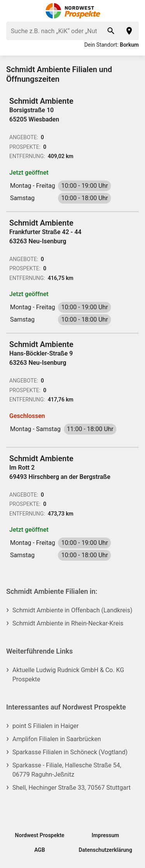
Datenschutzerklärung (105, 850)
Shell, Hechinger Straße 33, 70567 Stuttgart (72, 788)
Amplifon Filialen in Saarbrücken (57, 739)
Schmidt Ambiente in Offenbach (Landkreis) (72, 610)
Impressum (105, 835)
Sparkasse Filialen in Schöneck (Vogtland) (70, 752)
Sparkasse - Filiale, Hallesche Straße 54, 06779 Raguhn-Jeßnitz (67, 770)
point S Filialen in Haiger (46, 726)
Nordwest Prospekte (40, 835)
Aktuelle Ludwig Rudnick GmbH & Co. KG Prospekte (68, 675)
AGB (40, 850)
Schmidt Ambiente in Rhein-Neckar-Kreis (68, 623)
